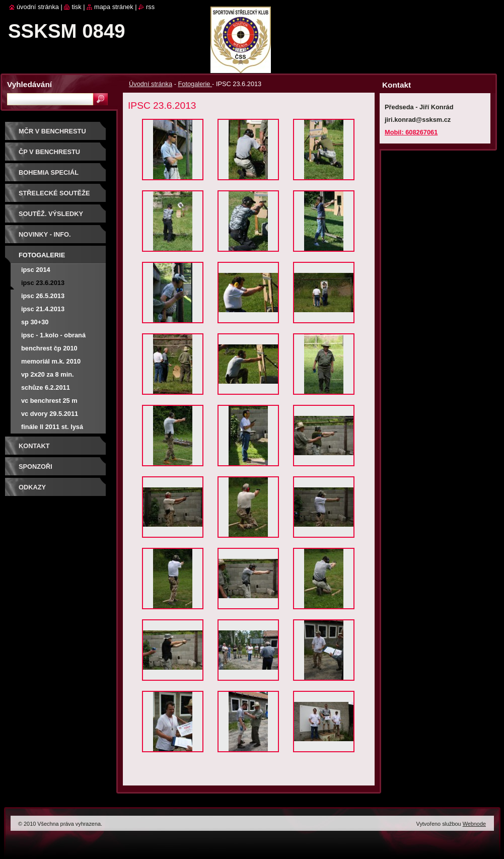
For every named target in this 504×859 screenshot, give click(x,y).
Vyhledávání (29, 84)
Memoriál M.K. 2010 (51, 361)
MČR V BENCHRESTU (52, 131)
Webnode (474, 824)
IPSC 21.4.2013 (43, 309)
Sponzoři (35, 467)
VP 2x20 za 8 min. (48, 374)
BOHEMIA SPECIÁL (49, 172)
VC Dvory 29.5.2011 (50, 414)
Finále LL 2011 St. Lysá (52, 427)
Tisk (76, 7)
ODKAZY (32, 487)
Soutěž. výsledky (51, 214)
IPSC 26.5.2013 (43, 296)
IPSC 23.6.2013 (43, 283)
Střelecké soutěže (54, 193)
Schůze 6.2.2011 (46, 387)
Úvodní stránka (151, 84)
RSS (150, 7)
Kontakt (34, 446)
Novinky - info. (45, 234)
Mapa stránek (114, 7)
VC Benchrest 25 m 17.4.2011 (49, 402)
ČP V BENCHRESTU (49, 152)
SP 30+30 (35, 322)
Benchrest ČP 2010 (49, 348)
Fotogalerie (195, 84)
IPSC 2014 (36, 270)
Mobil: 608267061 (411, 132)
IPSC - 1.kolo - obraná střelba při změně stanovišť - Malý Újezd (55, 337)
